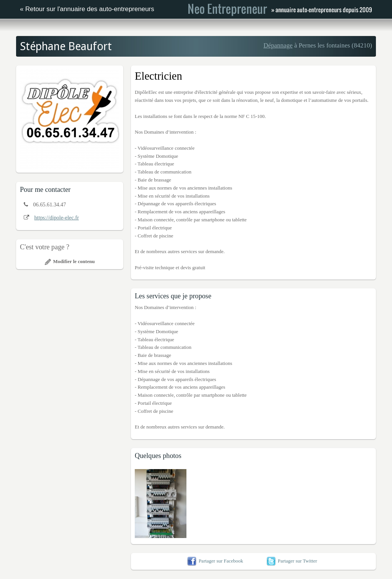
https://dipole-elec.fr (57, 218)
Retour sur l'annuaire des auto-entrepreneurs (90, 9)
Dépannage (278, 45)
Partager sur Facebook (215, 561)
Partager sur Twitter (292, 561)
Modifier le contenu (70, 261)
